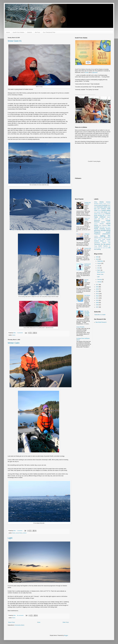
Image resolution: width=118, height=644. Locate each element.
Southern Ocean (99, 241)
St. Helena (108, 241)
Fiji (103, 215)
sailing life (105, 236)
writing (99, 249)
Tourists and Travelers (87, 203)
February (100, 279)
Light (10, 538)
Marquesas (97, 220)
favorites (100, 215)
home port (97, 219)
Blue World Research (101, 322)
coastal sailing (106, 210)
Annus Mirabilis (80, 327)
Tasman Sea (106, 243)
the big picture (106, 244)
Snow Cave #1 (15, 41)
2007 (97, 307)
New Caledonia (103, 225)
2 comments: (20, 333)
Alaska (14, 335)
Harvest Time (86, 280)
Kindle (87, 72)
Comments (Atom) (19, 625)
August (99, 263)
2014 (97, 291)
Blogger (66, 635)
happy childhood (100, 217)
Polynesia (97, 234)
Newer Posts (12, 622)
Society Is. (101, 238)
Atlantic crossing (107, 204)
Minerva (96, 224)
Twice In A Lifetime (25, 9)
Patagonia (97, 232)
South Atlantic (98, 239)
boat (109, 207)
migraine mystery (106, 222)
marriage (108, 220)
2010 (97, 300)
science (25, 533)
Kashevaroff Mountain (87, 265)
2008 (97, 305)
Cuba (99, 214)
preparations (106, 234)
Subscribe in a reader (100, 315)
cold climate (104, 212)
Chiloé (96, 210)
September (100, 261)
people (108, 232)
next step (102, 227)
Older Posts (66, 622)
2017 (97, 285)
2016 (97, 287)
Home (8, 32)
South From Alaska (18, 32)
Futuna (109, 215)
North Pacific (108, 227)
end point (103, 214)
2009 (97, 303)
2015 (97, 289)
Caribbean (103, 209)
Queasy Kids (88, 248)
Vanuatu (96, 248)
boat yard (97, 209)
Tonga (96, 246)
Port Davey (87, 295)
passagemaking (105, 230)
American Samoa (98, 204)
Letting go (87, 234)
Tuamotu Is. (107, 246)
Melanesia (97, 222)
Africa (96, 202)
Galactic (30, 32)
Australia (105, 205)
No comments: (21, 615)
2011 (97, 298)
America (108, 202)
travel (100, 246)
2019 (97, 257)
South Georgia (106, 239)
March (99, 270)
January (100, 282)
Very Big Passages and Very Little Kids (87, 313)
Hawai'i (109, 217)
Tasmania (97, 244)
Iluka (103, 219)
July (99, 266)
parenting (97, 230)
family (96, 215)
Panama (108, 229)
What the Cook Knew (103, 248)
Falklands (108, 214)
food (106, 215)
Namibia (102, 224)
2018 (97, 259)
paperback (95, 72)
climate (99, 211)
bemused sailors (102, 207)
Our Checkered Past (49, 32)
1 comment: (20, 531)
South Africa (107, 238)
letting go (108, 219)
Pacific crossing (99, 229)
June (99, 268)
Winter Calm (14, 343)
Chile (109, 209)
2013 (97, 294)
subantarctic (97, 243)
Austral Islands (98, 205)
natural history (19, 533)
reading (96, 236)
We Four (37, 32)
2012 (97, 296)
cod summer (97, 212)
